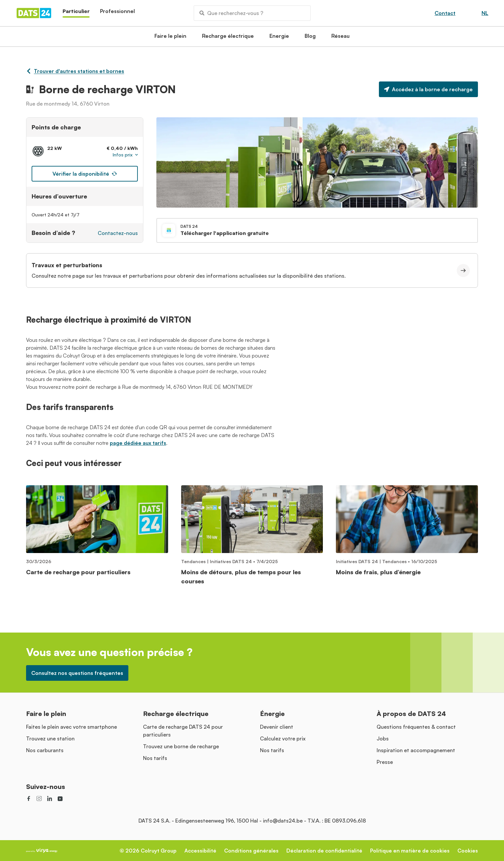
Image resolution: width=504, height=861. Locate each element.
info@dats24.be (283, 821)
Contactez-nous (118, 233)
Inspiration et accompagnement (416, 750)
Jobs (383, 738)
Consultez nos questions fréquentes (77, 673)
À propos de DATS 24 (411, 714)
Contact (445, 13)
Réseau (340, 38)
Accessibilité (200, 851)
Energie (279, 38)
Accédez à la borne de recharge (428, 89)
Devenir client (277, 727)
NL (485, 13)
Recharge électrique (228, 38)
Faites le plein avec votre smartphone (72, 727)
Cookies (468, 851)
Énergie (272, 714)
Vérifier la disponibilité (85, 174)
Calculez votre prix (283, 738)
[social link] (29, 798)
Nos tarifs (155, 758)
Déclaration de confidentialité (324, 851)
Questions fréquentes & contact (416, 727)
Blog (310, 38)
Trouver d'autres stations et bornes (75, 71)
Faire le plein (170, 38)
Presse (385, 762)
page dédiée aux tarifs (138, 443)
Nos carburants (45, 750)
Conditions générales (251, 851)
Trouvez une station (50, 738)
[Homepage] (34, 13)
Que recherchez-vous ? (231, 13)
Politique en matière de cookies (410, 851)
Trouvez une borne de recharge (181, 746)
